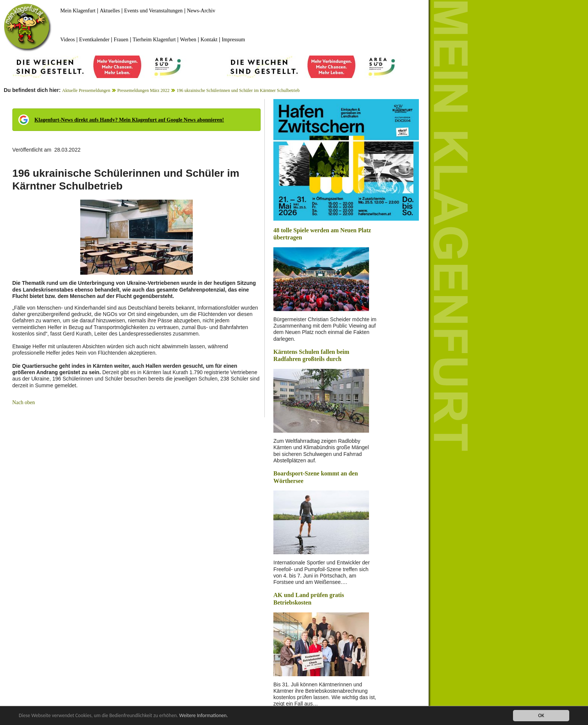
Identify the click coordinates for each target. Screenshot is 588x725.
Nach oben (24, 402)
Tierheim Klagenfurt (154, 40)
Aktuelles (110, 11)
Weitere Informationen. (204, 716)
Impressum (233, 40)
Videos (68, 40)
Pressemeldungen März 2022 (143, 90)
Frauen (121, 40)
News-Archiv (201, 11)
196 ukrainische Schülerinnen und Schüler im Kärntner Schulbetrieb (238, 90)
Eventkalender (94, 40)
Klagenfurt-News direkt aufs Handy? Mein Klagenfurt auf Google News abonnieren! (129, 120)
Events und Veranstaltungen (153, 11)
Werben (188, 40)
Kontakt (209, 40)
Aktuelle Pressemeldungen (86, 90)
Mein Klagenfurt (78, 11)
